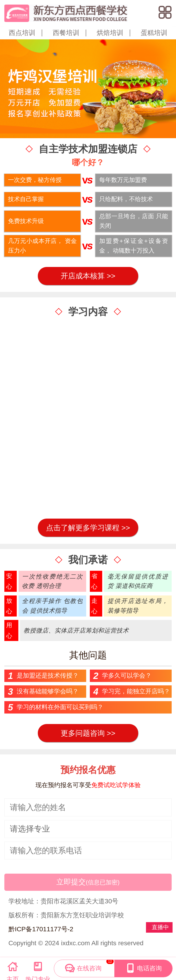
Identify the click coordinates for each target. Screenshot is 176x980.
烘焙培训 (110, 33)
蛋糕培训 (154, 33)
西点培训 (22, 33)
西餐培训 (66, 33)
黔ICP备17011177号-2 (41, 929)
